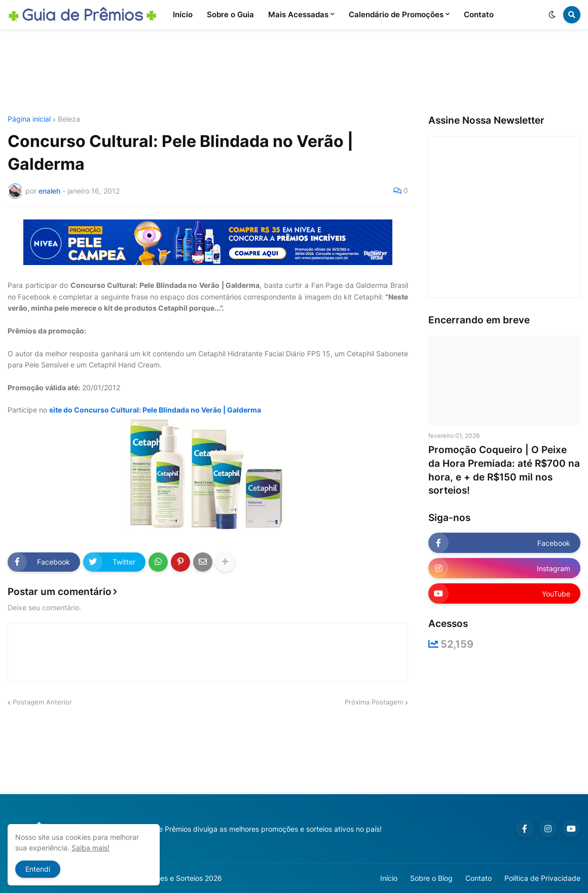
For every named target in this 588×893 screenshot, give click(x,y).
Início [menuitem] (183, 14)
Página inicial (29, 119)
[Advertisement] (294, 72)
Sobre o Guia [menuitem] (230, 14)
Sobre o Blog (431, 878)
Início (389, 878)
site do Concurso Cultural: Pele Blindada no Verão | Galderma (155, 410)
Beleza (69, 119)
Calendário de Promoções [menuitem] (396, 14)
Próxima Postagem (374, 702)
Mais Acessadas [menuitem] (298, 14)
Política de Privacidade (542, 878)
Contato (479, 878)
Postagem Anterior (42, 702)
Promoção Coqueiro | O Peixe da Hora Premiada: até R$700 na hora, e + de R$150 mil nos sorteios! (504, 470)
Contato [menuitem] (479, 14)
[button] (552, 15)
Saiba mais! (90, 848)
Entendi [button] (38, 869)
